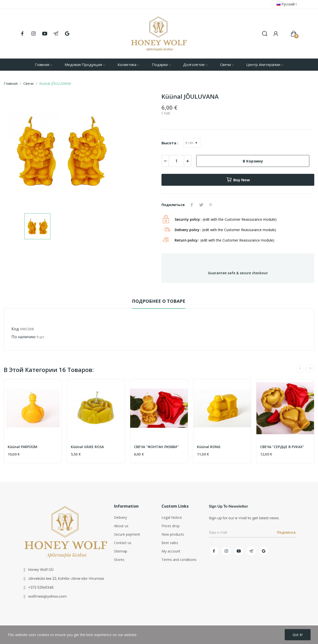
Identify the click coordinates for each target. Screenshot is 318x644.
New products (173, 534)
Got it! (298, 635)
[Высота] (192, 143)
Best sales (170, 543)
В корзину (253, 161)
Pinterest (211, 205)
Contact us (123, 543)
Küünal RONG (209, 447)
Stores (119, 560)
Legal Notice (172, 517)
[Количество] (176, 161)
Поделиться (192, 205)
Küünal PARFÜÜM (22, 447)
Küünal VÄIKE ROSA (87, 447)
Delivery (120, 517)
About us (121, 526)
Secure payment (127, 534)
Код (15, 329)
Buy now (238, 180)
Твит (201, 205)
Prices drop (171, 526)
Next (310, 368)
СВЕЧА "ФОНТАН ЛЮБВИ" (156, 447)
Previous (300, 368)
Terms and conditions (179, 560)
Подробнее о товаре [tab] (159, 301)
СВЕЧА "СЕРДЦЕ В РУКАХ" (282, 447)
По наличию (23, 337)
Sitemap (121, 551)
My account (171, 551)
